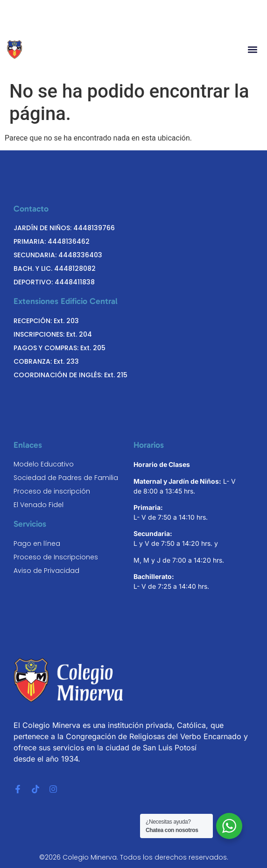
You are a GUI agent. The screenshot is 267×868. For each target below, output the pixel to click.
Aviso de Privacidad (46, 571)
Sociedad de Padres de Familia (66, 478)
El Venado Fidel (39, 505)
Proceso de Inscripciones (56, 557)
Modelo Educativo (44, 464)
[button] (252, 50)
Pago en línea (37, 543)
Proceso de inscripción (52, 491)
